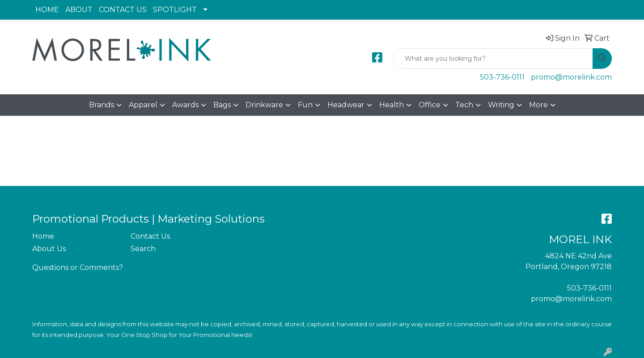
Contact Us (150, 236)
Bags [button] (222, 105)
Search (143, 249)
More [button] (538, 105)
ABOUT (79, 10)
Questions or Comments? (78, 267)
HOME (47, 10)
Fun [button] (305, 105)
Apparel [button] (143, 105)
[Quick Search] (493, 59)
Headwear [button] (346, 105)
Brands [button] (102, 105)
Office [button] (430, 105)
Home (43, 236)
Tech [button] (464, 105)
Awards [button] (185, 105)
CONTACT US (123, 10)
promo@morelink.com (571, 77)
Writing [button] (501, 105)
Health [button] (392, 105)
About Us (49, 249)
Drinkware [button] (264, 105)
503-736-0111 (502, 77)
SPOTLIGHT (175, 10)
